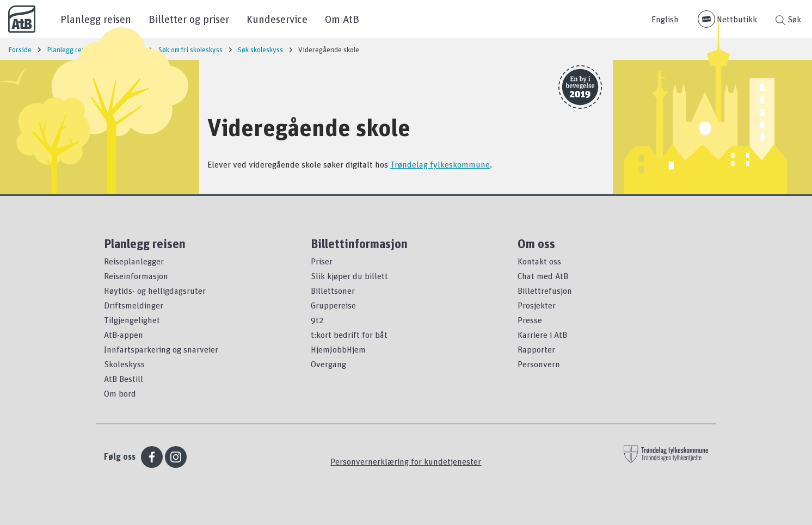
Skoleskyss (124, 364)
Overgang (328, 364)
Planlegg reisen (96, 19)
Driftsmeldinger (134, 305)
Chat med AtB (543, 276)
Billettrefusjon (545, 291)
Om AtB (342, 19)
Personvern (539, 364)
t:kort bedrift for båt (349, 335)
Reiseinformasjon (136, 276)
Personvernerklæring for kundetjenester (406, 461)
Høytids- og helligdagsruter (155, 291)
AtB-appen (124, 335)
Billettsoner (333, 291)
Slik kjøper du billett (349, 276)
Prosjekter (537, 305)
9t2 (317, 320)
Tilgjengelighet (132, 320)
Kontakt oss (539, 261)
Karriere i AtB (542, 335)
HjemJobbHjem (338, 349)
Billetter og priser (189, 19)
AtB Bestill (124, 379)
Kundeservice (277, 19)
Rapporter (536, 349)
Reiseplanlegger (134, 261)
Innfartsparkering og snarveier (161, 349)
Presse (530, 320)
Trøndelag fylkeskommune (440, 164)
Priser (322, 261)
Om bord (120, 393)
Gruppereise (333, 305)
